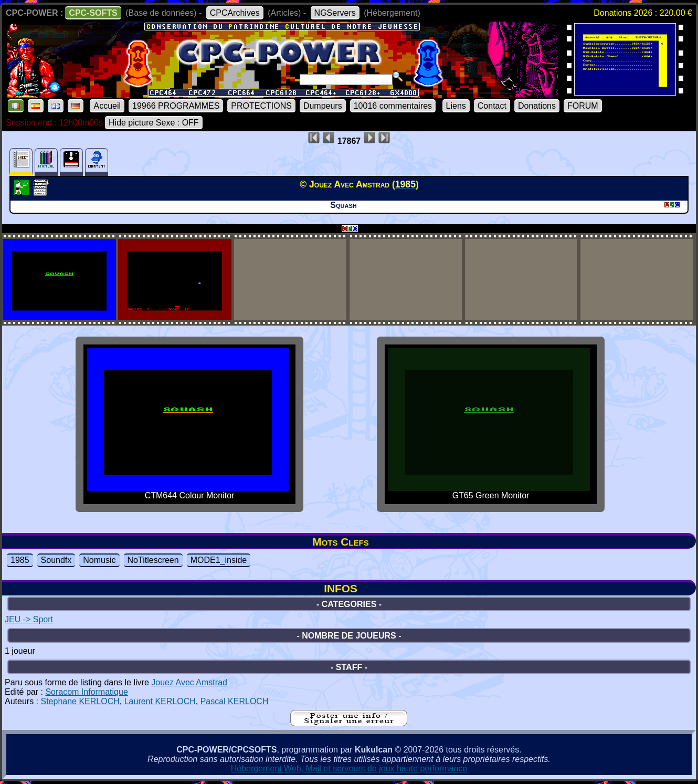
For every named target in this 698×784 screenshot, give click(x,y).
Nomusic (99, 560)
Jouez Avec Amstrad (189, 682)
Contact (492, 106)
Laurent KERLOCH (160, 701)
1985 (20, 560)
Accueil (107, 106)
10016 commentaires (393, 106)
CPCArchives (235, 13)
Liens (456, 106)
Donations (537, 106)
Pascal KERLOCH (235, 701)
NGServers (335, 13)
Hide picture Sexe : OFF (154, 123)
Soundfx (56, 560)
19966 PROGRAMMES (176, 106)
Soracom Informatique (86, 692)
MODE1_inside (219, 560)
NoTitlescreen (153, 560)
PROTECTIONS (261, 106)
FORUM (583, 106)
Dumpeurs (323, 106)
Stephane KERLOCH (80, 701)
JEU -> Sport (29, 619)
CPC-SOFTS (93, 13)
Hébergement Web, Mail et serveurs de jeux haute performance (349, 769)
